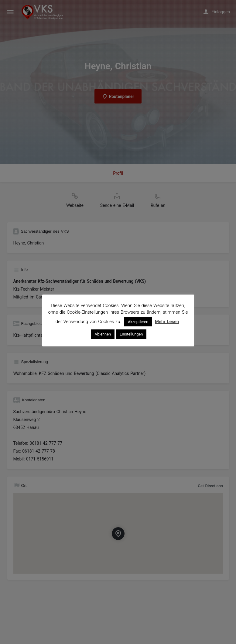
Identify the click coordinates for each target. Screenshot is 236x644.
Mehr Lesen (167, 322)
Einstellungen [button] (131, 334)
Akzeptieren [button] (138, 322)
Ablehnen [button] (103, 334)
